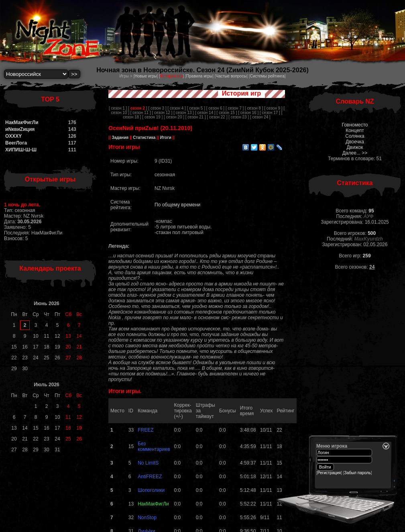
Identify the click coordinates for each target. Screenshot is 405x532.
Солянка (355, 136)
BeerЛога (16, 143)
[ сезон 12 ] (162, 113)
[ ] (137, 108)
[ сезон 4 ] (177, 108)
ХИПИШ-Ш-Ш (21, 150)
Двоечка (355, 142)
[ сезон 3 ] (157, 108)
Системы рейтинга (267, 76)
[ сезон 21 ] (196, 117)
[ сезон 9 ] (273, 108)
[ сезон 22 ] (217, 117)
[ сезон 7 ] (235, 108)
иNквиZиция (20, 129)
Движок (355, 147)
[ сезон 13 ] (184, 113)
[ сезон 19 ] (152, 117)
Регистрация (329, 473)
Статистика (144, 138)
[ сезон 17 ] (270, 113)
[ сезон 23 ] (239, 117)
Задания (120, 138)
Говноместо (355, 125)
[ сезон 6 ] (215, 108)
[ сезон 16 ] (248, 113)
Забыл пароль (358, 473)
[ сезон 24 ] (260, 117)
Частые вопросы (231, 76)
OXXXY (13, 136)
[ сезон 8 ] (254, 108)
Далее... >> (355, 153)
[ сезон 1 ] (118, 108)
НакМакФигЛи (22, 122)
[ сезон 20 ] (174, 117)
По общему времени (177, 205)
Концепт (355, 130)
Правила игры (199, 76)
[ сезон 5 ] (196, 108)
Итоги (166, 138)
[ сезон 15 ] (227, 113)
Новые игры (146, 76)
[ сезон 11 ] (141, 113)
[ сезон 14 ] (205, 113)
